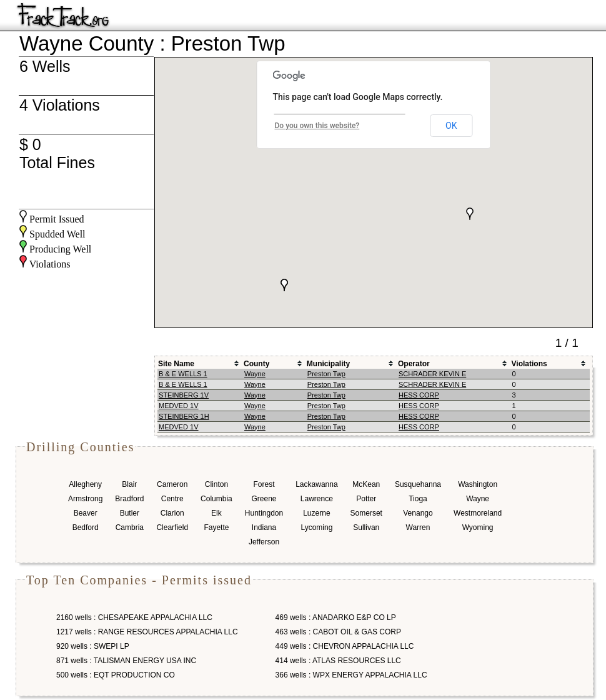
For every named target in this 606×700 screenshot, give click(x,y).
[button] (470, 214)
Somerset (366, 513)
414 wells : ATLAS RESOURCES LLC (338, 661)
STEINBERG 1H (184, 416)
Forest (264, 484)
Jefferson (264, 542)
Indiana (264, 527)
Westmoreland (478, 513)
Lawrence (317, 499)
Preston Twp (326, 374)
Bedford (86, 527)
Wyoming (478, 527)
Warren (418, 527)
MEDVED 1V (179, 406)
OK (451, 126)
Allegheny (85, 484)
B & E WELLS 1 (183, 374)
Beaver (86, 513)
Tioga (418, 499)
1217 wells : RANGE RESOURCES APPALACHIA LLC (147, 632)
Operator (414, 364)
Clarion (172, 513)
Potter (366, 499)
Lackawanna (316, 484)
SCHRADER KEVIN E (432, 374)
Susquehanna (418, 484)
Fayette (216, 527)
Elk (216, 513)
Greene (264, 499)
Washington (478, 484)
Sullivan (366, 527)
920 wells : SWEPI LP (93, 646)
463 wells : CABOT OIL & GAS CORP (338, 632)
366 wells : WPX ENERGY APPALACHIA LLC (351, 675)
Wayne (255, 374)
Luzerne (316, 513)
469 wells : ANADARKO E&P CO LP (336, 617)
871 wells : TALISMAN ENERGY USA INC (126, 661)
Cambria (130, 527)
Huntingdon (264, 513)
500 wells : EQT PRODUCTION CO (116, 675)
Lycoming (316, 527)
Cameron (172, 484)
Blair (129, 484)
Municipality (328, 364)
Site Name (176, 364)
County (256, 364)
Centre (172, 499)
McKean (366, 484)
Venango (418, 513)
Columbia (216, 499)
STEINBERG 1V (184, 395)
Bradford (129, 499)
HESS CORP (419, 395)
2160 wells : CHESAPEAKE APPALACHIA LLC (134, 617)
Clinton (216, 484)
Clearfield (172, 527)
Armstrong (85, 499)
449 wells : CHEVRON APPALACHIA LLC (345, 646)
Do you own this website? (317, 126)
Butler (130, 513)
